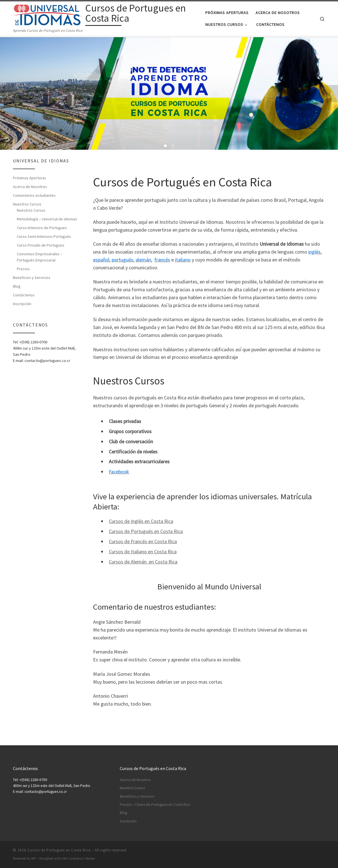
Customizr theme (81, 858)
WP (34, 858)
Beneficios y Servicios (32, 278)
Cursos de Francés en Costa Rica (143, 541)
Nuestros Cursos (27, 204)
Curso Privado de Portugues (41, 245)
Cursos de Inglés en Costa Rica (141, 521)
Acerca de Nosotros (30, 187)
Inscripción (22, 304)
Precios (23, 269)
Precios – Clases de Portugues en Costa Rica (155, 805)
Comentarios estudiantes (34, 195)
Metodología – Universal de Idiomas (47, 219)
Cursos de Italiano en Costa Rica (143, 552)
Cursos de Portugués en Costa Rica (146, 531)
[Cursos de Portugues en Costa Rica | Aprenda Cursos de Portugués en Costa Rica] (48, 14)
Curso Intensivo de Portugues (42, 228)
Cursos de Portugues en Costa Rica (59, 850)
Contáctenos (24, 295)
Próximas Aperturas (30, 178)
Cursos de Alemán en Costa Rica (143, 562)
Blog (17, 286)
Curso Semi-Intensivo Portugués (44, 236)
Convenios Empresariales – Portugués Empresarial (40, 257)
